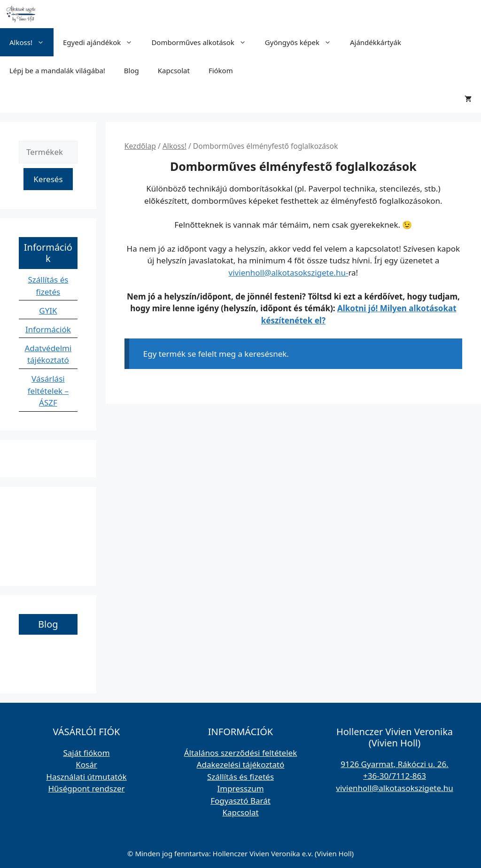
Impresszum (240, 788)
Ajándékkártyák (376, 42)
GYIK (48, 311)
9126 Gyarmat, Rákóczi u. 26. (394, 764)
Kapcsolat (174, 70)
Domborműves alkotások (203, 42)
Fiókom (221, 70)
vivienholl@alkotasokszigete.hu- (289, 273)
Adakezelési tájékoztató (241, 764)
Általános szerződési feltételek (241, 753)
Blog (132, 70)
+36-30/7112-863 (395, 776)
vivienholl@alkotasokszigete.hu (394, 788)
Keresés (48, 179)
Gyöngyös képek (303, 42)
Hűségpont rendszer (86, 788)
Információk (48, 329)
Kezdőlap (140, 146)
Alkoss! (31, 42)
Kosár (86, 764)
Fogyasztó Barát (240, 801)
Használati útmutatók (86, 777)
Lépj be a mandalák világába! (57, 70)
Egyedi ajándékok (102, 42)
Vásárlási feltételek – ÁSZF (48, 391)
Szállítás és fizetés (240, 777)
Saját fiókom (86, 753)
